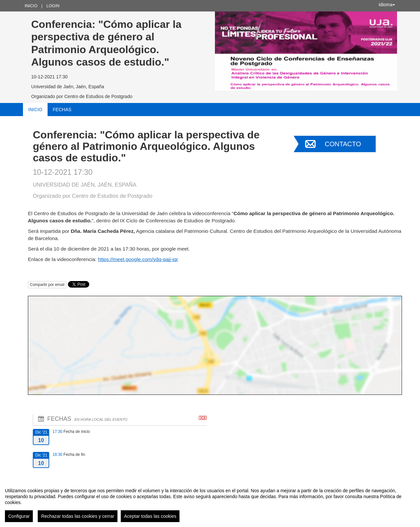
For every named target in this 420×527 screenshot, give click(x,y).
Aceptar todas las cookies (150, 516)
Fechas (62, 110)
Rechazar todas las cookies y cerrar (78, 516)
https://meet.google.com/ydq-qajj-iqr (138, 259)
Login (53, 6)
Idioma (387, 5)
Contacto (343, 144)
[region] (210, 502)
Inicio (31, 6)
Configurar (19, 516)
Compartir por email (47, 285)
